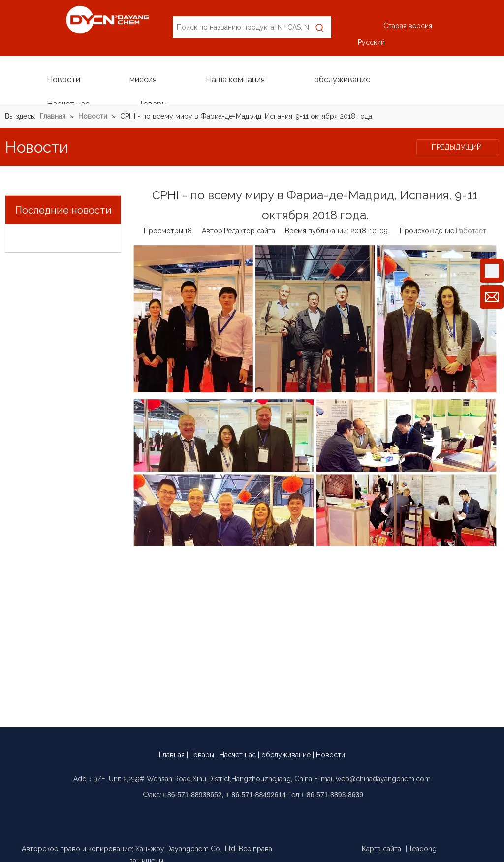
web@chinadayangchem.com (383, 779)
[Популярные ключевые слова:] (320, 27)
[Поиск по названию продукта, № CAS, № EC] (241, 27)
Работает (471, 231)
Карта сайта (381, 849)
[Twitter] (278, 814)
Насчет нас (238, 755)
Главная (172, 755)
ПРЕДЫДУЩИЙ (458, 147)
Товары (202, 755)
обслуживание (286, 755)
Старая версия (408, 26)
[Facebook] (226, 814)
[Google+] (243, 814)
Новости (331, 755)
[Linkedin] (261, 814)
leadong (423, 849)
